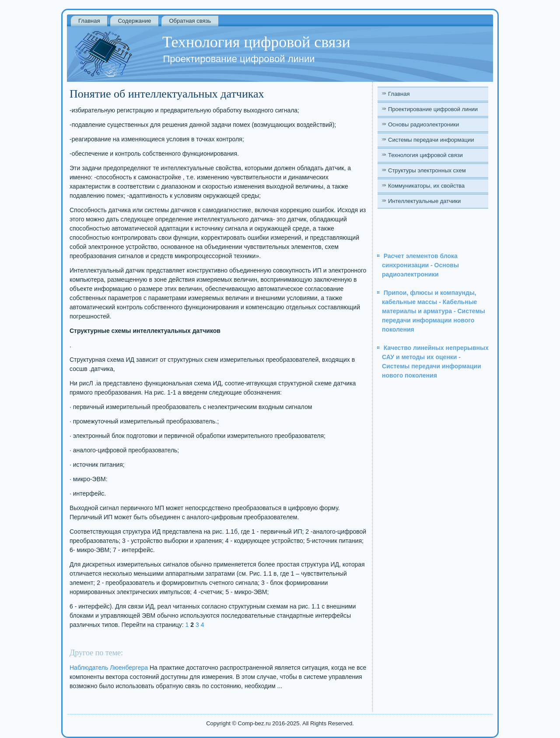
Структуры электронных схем (427, 170)
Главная (89, 21)
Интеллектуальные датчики (424, 201)
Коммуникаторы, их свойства (426, 186)
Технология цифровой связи (425, 155)
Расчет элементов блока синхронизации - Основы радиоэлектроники (420, 265)
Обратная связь (190, 21)
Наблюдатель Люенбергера (109, 668)
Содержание (134, 21)
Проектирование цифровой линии (433, 109)
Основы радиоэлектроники (423, 124)
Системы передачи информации (431, 140)
